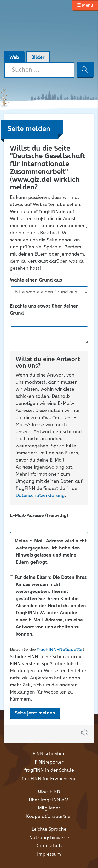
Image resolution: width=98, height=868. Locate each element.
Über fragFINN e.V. (49, 800)
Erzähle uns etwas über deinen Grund (44, 310)
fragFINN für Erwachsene (49, 779)
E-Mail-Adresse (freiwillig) (39, 516)
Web (14, 57)
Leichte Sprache (49, 829)
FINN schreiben (49, 754)
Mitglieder (49, 808)
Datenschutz (49, 846)
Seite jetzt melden (35, 713)
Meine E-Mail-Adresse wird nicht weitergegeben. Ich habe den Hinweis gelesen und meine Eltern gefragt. (48, 552)
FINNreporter (49, 762)
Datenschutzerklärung (40, 496)
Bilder (38, 57)
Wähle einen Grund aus (36, 280)
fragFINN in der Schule (49, 770)
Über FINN (49, 792)
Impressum (49, 854)
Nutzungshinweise (49, 838)
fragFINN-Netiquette (60, 650)
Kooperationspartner (49, 817)
